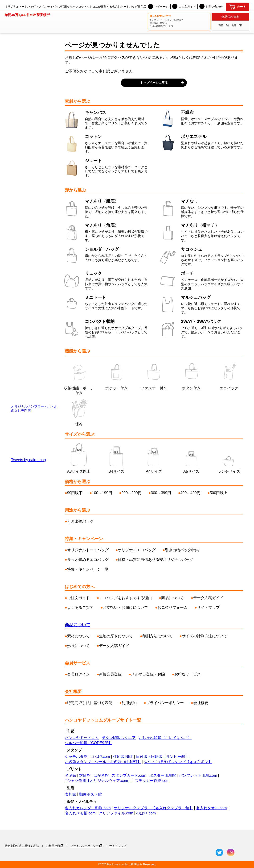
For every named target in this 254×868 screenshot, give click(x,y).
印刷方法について (157, 636)
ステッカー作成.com (152, 781)
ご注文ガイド (184, 6)
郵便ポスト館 (90, 794)
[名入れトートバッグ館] (27, 20)
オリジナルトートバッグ (88, 550)
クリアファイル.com (116, 813)
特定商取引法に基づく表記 (90, 703)
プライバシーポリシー (165, 703)
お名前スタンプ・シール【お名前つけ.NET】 (103, 762)
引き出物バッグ (80, 521)
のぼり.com (146, 813)
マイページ (158, 6)
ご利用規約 (53, 846)
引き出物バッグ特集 (182, 550)
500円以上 (219, 493)
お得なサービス (188, 674)
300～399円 (161, 493)
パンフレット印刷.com (198, 775)
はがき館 (101, 775)
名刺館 (70, 775)
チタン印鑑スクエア (119, 738)
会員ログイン (78, 674)
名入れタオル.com (211, 808)
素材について (78, 636)
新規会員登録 (110, 674)
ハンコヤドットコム (82, 738)
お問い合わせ (211, 6)
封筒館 (85, 775)
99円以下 (75, 493)
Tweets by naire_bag (29, 460)
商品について (172, 598)
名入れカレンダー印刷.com (88, 808)
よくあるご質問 (80, 607)
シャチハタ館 (76, 757)
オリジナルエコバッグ (137, 550)
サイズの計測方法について (205, 636)
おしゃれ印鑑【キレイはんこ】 (165, 738)
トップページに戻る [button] (154, 83)
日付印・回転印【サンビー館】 (162, 757)
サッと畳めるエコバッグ (88, 560)
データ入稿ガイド (208, 598)
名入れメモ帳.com (80, 813)
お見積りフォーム (172, 607)
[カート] (238, 7)
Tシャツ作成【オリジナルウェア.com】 (98, 781)
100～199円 (102, 493)
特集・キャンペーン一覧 (88, 569)
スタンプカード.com (129, 775)
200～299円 (131, 493)
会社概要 (201, 703)
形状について (78, 646)
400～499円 (190, 493)
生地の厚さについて (116, 636)
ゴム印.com (100, 757)
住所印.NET (123, 757)
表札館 (70, 794)
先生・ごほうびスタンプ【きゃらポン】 (178, 762)
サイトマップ (208, 607)
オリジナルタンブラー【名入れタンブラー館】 (153, 808)
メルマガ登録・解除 (148, 674)
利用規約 (129, 703)
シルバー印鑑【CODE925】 (88, 743)
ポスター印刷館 (163, 775)
